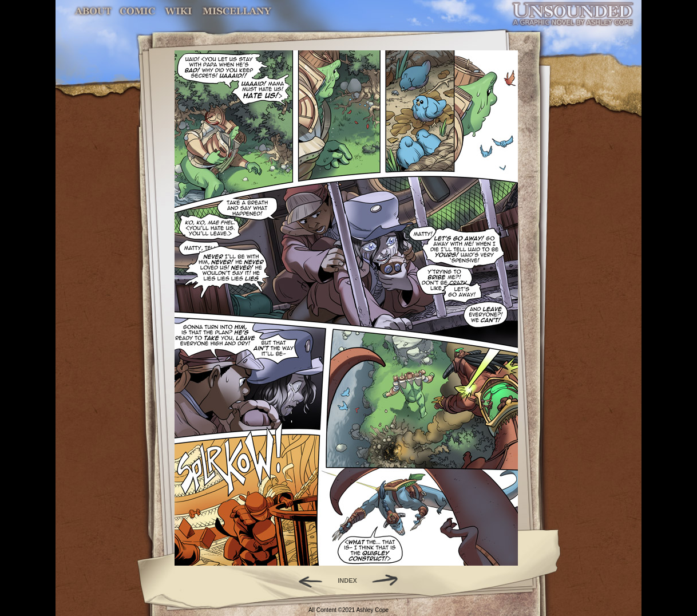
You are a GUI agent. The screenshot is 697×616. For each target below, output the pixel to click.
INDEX (347, 581)
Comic (138, 11)
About (94, 11)
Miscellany (237, 11)
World (179, 11)
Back (306, 581)
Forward (389, 581)
